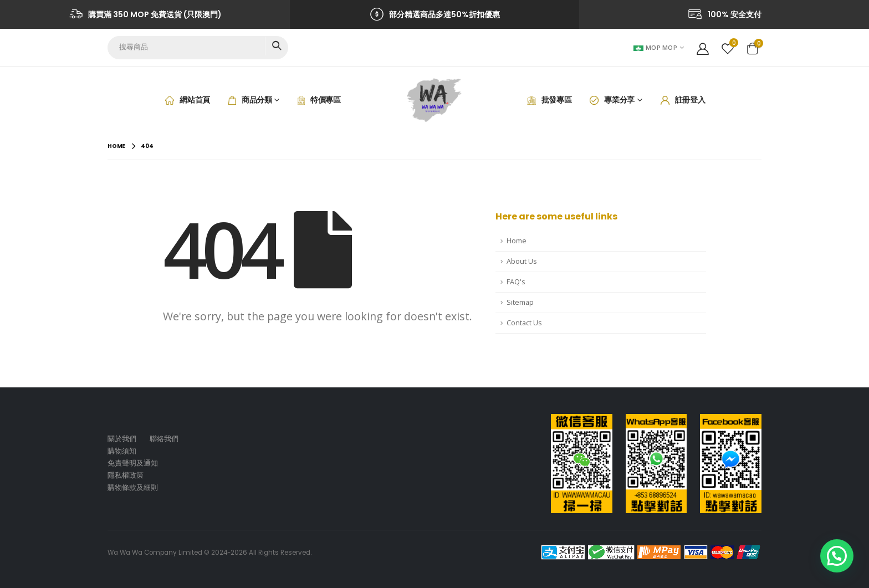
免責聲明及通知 (133, 463)
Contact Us (524, 323)
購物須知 (122, 451)
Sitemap (520, 302)
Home (517, 241)
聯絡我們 (164, 439)
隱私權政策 (126, 475)
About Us (522, 261)
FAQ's (516, 282)
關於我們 (122, 439)
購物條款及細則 (133, 487)
